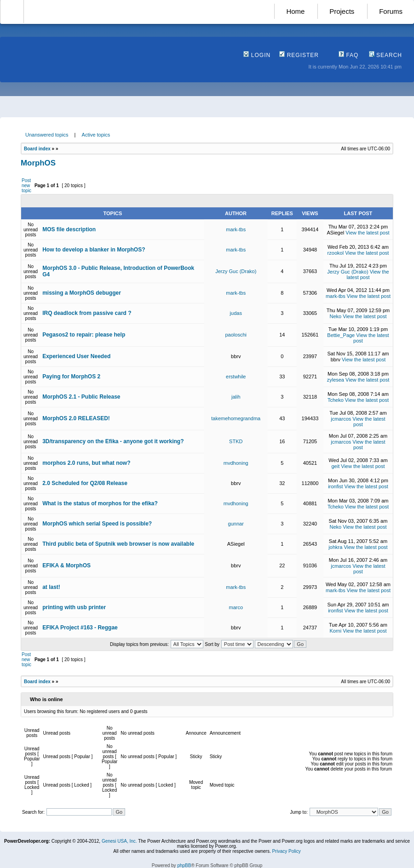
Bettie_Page (341, 335)
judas (236, 313)
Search (385, 55)
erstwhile (236, 377)
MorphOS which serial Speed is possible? (97, 524)
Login (257, 55)
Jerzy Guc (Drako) (236, 271)
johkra (335, 547)
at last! (51, 587)
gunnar (236, 524)
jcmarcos (341, 419)
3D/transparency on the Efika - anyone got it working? (113, 441)
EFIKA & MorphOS (66, 565)
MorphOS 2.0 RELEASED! (76, 418)
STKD (236, 441)
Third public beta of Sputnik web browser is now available (118, 544)
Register (299, 55)
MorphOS (38, 163)
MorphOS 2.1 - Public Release (81, 397)
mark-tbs (236, 229)
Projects (342, 11)
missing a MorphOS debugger (82, 293)
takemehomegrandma (236, 418)
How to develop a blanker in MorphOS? (94, 250)
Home (295, 11)
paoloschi (236, 335)
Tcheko (336, 400)
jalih (236, 397)
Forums (391, 11)
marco (236, 607)
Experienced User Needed (76, 356)
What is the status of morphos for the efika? (100, 503)
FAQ (348, 55)
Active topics (96, 135)
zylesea (336, 380)
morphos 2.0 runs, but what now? (86, 463)
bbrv (236, 356)
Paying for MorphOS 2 (71, 377)
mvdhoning (236, 463)
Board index (37, 149)
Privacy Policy (286, 851)
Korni (336, 631)
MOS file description (69, 229)
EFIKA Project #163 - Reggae (80, 628)
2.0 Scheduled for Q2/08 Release (85, 483)
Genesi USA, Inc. (119, 841)
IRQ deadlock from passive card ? (87, 313)
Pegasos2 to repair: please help (84, 335)
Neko (336, 316)
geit (335, 466)
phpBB (184, 865)
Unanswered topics (47, 135)
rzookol (336, 253)
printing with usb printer (74, 607)
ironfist (335, 486)
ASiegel (335, 233)
